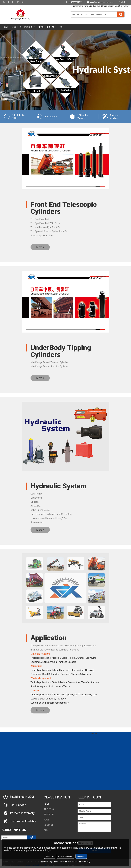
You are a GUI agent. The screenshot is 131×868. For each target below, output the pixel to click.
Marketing (85, 862)
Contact (51, 27)
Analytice (59, 862)
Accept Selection (65, 856)
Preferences (72, 862)
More (39, 247)
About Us (17, 27)
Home (6, 27)
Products (30, 27)
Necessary (47, 862)
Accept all (81, 856)
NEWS (41, 27)
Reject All (50, 856)
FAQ (61, 27)
